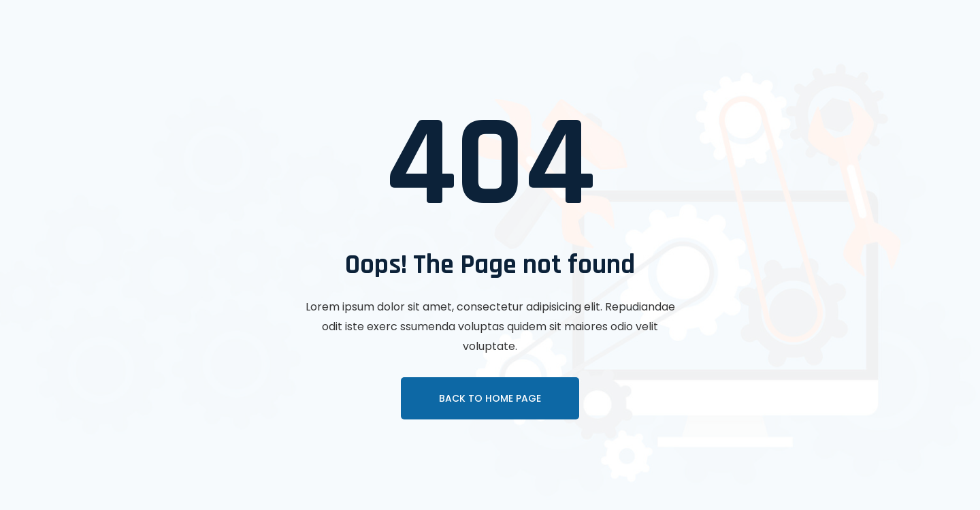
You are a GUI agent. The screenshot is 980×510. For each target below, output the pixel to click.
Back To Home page (490, 398)
